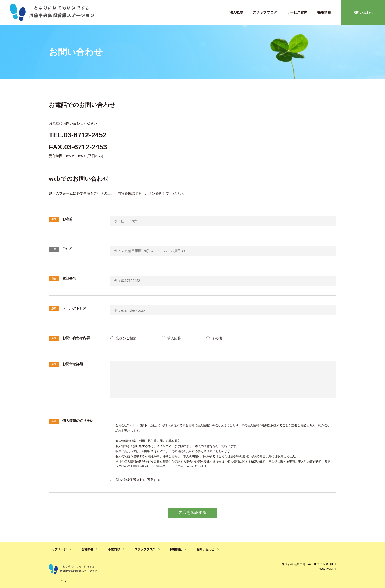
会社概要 (87, 549)
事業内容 (114, 549)
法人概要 (236, 12)
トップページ (58, 549)
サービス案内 (297, 12)
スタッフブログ (265, 12)
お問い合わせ (363, 12)
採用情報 (324, 12)
